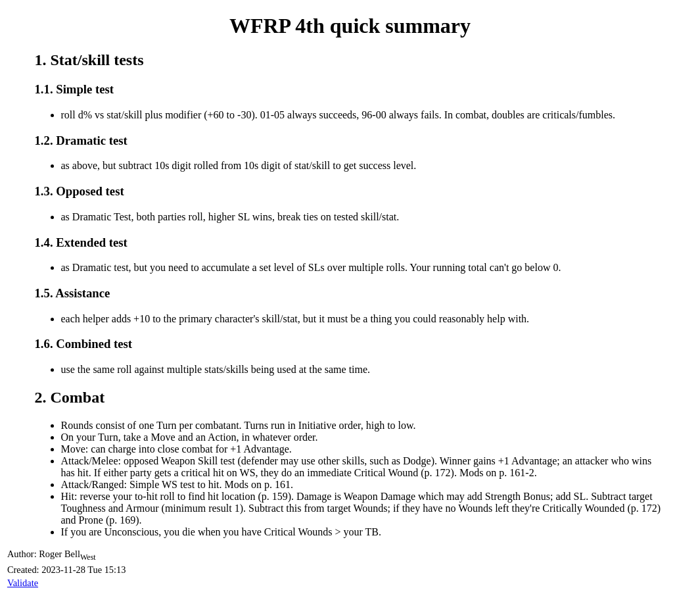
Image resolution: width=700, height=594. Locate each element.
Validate (23, 583)
